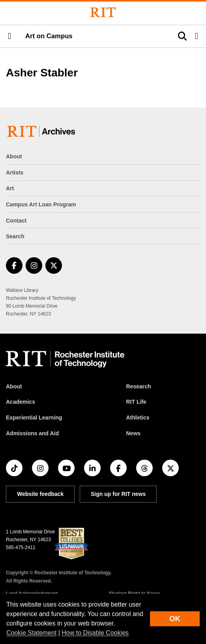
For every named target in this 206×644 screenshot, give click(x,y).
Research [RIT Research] (138, 386)
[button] (9, 36)
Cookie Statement (31, 633)
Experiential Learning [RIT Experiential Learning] (34, 418)
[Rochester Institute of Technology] (103, 12)
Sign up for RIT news (118, 494)
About (14, 156)
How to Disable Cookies (95, 633)
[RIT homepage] (65, 359)
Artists (15, 173)
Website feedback (40, 494)
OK (175, 619)
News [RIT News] (133, 433)
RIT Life (136, 402)
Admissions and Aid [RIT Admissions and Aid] (32, 433)
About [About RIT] (14, 386)
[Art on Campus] (43, 131)
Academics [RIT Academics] (21, 402)
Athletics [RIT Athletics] (138, 418)
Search (15, 236)
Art (10, 188)
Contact (16, 221)
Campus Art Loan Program (41, 204)
